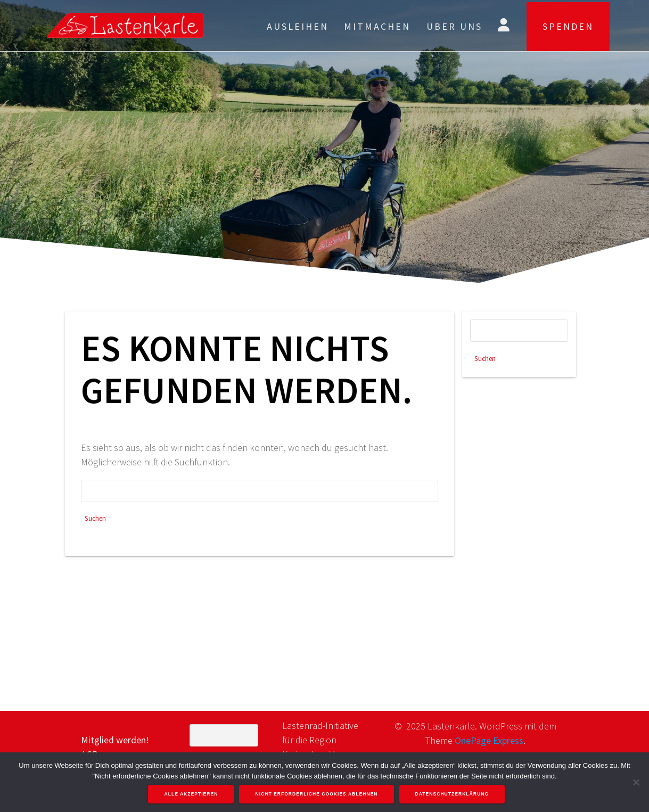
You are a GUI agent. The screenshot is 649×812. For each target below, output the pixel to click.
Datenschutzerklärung (453, 794)
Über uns (454, 26)
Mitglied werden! (115, 740)
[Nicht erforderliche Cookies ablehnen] (636, 782)
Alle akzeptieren (192, 794)
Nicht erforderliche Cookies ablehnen (317, 794)
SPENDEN (568, 26)
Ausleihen (298, 26)
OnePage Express (489, 740)
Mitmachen (377, 26)
